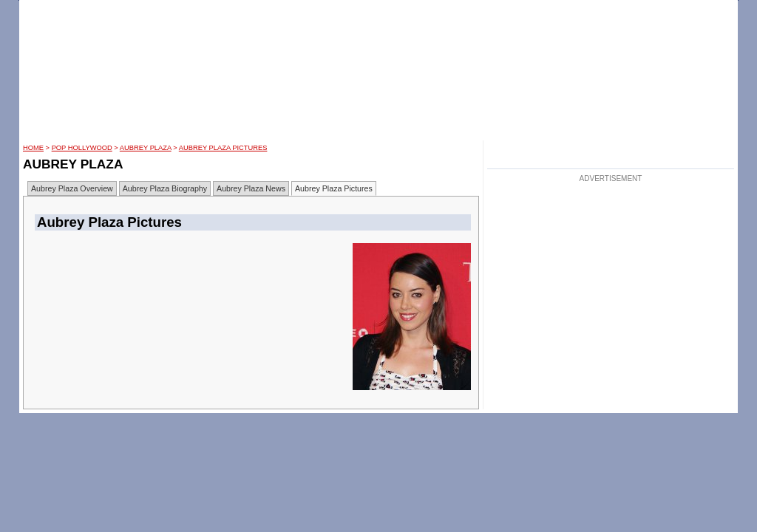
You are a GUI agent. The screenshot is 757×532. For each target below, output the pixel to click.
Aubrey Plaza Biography (165, 188)
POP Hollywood (82, 148)
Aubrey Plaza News (251, 188)
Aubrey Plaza (146, 148)
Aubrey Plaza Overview (72, 188)
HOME (33, 148)
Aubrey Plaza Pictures (223, 148)
